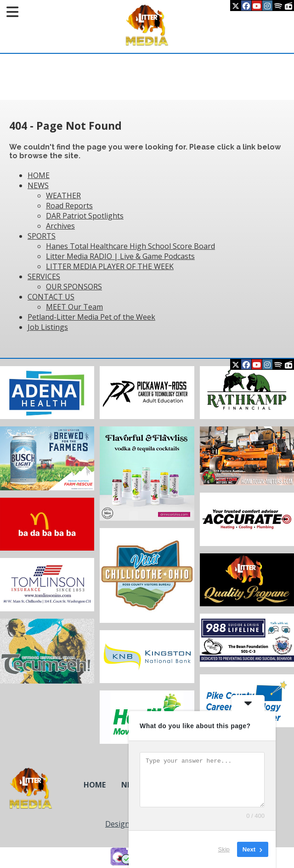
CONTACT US (51, 297)
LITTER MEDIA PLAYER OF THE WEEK (110, 266)
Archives (60, 226)
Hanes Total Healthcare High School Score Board (130, 246)
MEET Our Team (74, 307)
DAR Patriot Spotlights (85, 216)
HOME (39, 175)
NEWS (38, 185)
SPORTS (42, 236)
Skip (224, 849)
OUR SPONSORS (74, 287)
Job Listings (48, 327)
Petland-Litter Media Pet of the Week (91, 317)
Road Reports (69, 206)
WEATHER (63, 195)
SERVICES (44, 276)
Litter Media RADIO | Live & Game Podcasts (120, 256)
